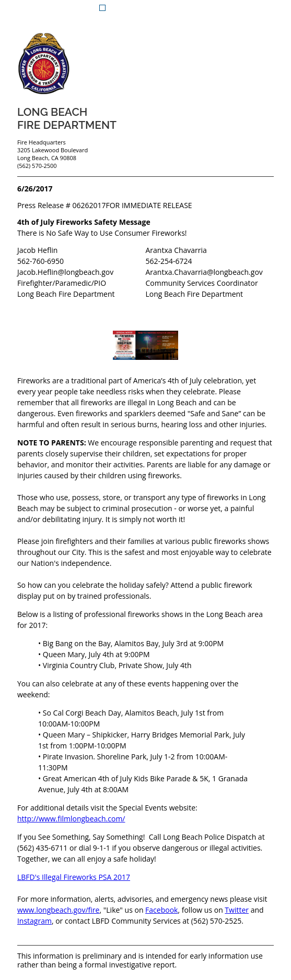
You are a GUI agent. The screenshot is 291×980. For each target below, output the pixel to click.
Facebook (161, 910)
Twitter (237, 910)
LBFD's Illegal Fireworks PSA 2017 (74, 877)
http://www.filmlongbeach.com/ (71, 819)
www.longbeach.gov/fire (59, 910)
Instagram (34, 921)
